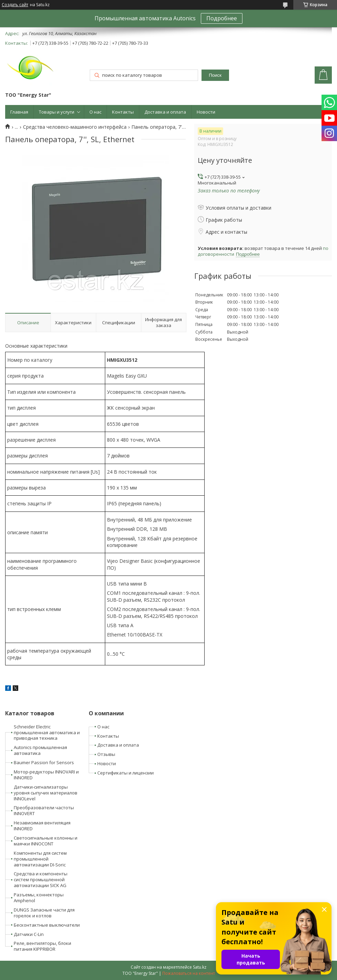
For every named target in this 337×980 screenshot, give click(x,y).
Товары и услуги (57, 112)
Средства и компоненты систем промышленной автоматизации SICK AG (41, 879)
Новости (206, 112)
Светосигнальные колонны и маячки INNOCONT (46, 841)
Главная (19, 112)
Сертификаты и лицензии (126, 773)
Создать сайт (15, 5)
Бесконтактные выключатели (47, 925)
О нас (95, 112)
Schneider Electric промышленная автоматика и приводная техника (47, 733)
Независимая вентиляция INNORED (42, 826)
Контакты (123, 112)
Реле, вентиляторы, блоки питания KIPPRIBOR (42, 946)
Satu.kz (200, 967)
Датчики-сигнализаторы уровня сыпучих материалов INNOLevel (46, 793)
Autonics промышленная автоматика (40, 750)
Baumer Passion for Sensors (44, 762)
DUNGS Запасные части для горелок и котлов (44, 913)
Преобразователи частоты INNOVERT (44, 810)
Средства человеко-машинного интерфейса (75, 127)
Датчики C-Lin (29, 934)
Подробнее (222, 18)
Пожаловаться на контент (189, 973)
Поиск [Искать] (215, 75)
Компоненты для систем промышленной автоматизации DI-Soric (40, 859)
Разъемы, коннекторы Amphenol (39, 898)
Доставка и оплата (165, 112)
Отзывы (106, 754)
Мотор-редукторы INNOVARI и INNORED (46, 775)
